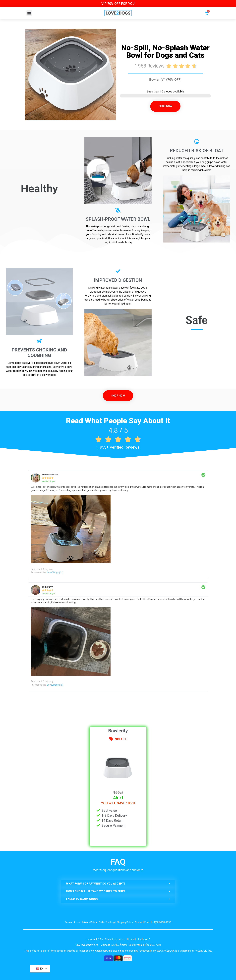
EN (40, 969)
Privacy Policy (89, 922)
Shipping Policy (125, 922)
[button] (29, 13)
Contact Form (143, 922)
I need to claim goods (82, 899)
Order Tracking (107, 922)
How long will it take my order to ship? (96, 891)
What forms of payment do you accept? (96, 884)
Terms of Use (72, 922)
